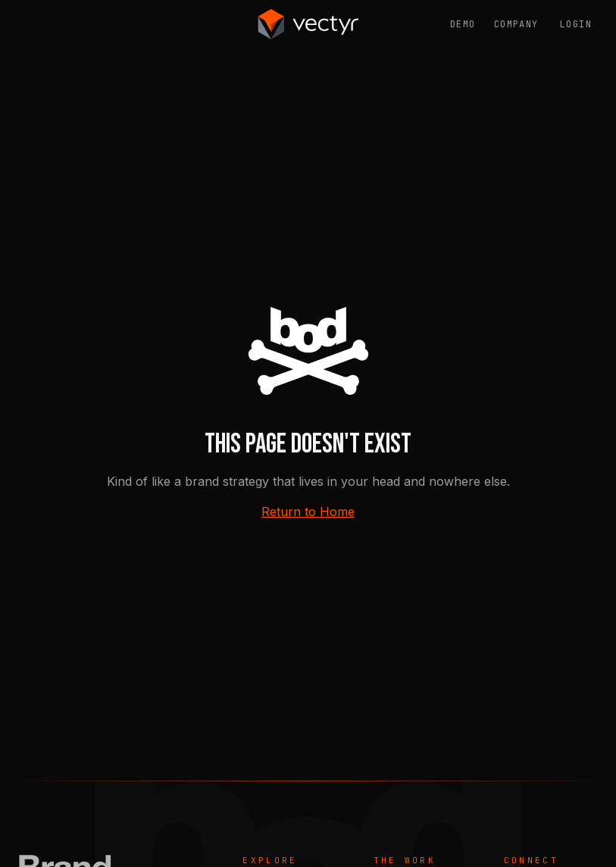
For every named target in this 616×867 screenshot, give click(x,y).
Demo (463, 24)
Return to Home (308, 512)
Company (516, 24)
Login (576, 24)
